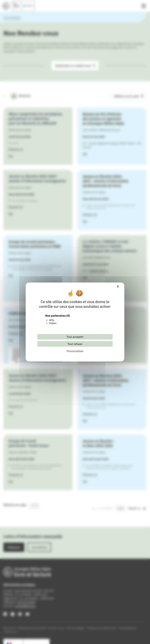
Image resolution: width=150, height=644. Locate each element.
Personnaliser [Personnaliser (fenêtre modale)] (75, 351)
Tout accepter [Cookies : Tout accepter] (75, 337)
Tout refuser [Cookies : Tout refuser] (75, 344)
